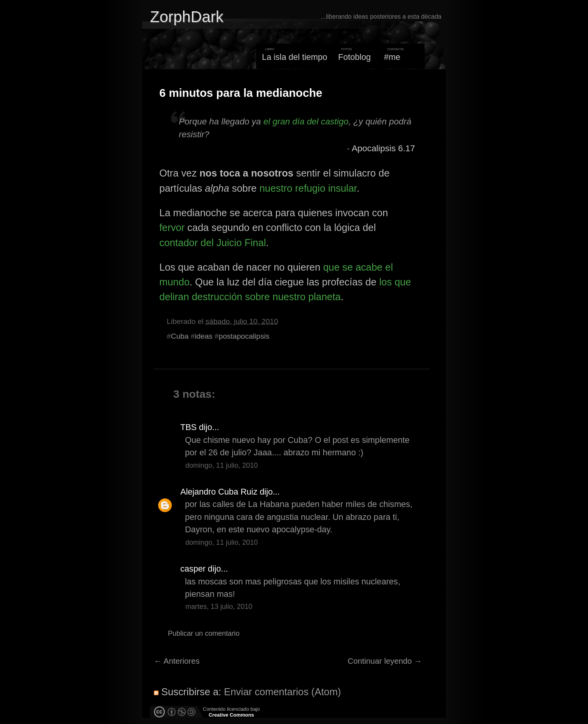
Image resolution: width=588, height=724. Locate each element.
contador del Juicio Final (213, 243)
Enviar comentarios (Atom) (282, 692)
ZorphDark (187, 17)
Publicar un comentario (204, 633)
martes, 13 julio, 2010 (219, 607)
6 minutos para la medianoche (241, 93)
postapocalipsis (244, 336)
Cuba (180, 336)
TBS (188, 427)
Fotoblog (354, 57)
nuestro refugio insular (308, 188)
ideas (204, 336)
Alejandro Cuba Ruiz (219, 492)
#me (392, 57)
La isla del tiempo (295, 57)
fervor (172, 227)
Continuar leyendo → (385, 661)
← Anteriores (177, 661)
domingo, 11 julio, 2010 (222, 465)
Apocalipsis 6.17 (383, 148)
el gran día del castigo (306, 122)
